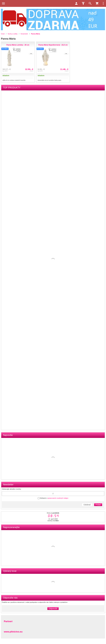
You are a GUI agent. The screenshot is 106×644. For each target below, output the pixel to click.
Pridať (98, 505)
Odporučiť (53, 609)
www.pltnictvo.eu (13, 632)
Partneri (8, 621)
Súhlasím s (53, 498)
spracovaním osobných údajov (58, 498)
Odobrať (87, 505)
